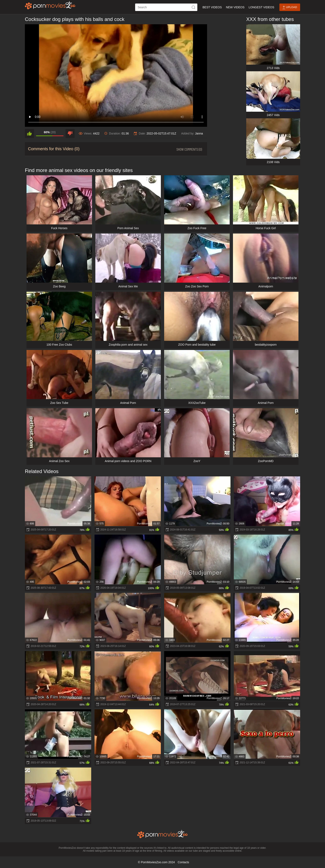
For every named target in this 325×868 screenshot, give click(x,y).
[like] (29, 133)
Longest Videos (261, 7)
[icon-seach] (194, 7)
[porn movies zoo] (50, 5)
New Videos (235, 7)
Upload (290, 7)
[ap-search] (166, 7)
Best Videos (212, 7)
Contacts (183, 862)
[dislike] (70, 133)
